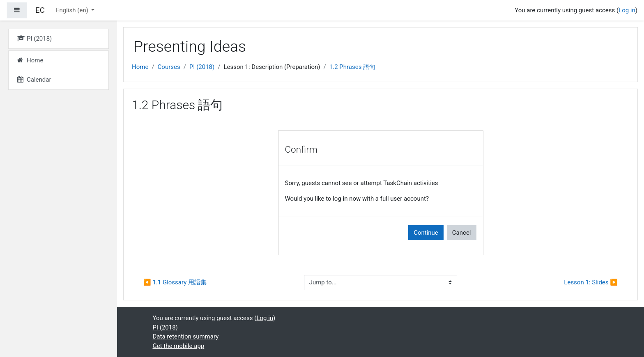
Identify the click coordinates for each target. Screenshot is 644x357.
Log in (627, 10)
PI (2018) (202, 67)
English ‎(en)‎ (73, 10)
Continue (426, 233)
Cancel (462, 233)
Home (140, 67)
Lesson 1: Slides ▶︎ (591, 282)
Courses (169, 67)
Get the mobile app (179, 346)
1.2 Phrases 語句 (352, 67)
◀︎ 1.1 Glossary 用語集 (175, 282)
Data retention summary (186, 336)
